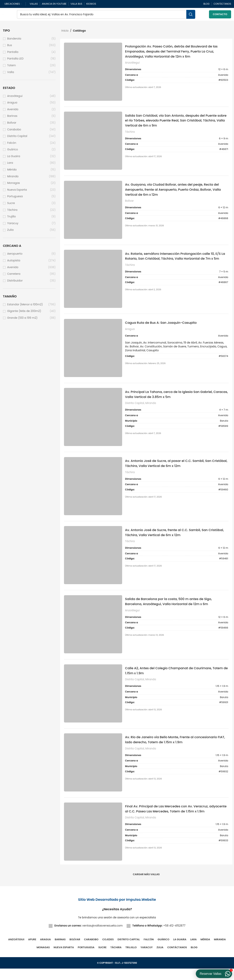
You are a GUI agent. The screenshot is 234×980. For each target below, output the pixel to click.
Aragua (12, 105)
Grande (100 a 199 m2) (22, 320)
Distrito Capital (17, 138)
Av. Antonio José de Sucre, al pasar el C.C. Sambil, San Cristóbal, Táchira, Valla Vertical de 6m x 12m (174, 470)
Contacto (220, 15)
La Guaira (14, 158)
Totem (12, 67)
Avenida (13, 111)
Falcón (12, 145)
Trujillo (12, 218)
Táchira (12, 212)
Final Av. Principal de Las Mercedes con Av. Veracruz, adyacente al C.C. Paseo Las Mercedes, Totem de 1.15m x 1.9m (176, 822)
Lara (10, 165)
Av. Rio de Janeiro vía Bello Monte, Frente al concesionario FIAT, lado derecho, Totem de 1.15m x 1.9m (176, 750)
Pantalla (13, 54)
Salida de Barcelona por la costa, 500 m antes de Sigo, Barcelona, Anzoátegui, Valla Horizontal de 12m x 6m (175, 610)
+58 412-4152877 (174, 937)
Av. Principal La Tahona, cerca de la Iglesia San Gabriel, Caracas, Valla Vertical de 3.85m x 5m (175, 400)
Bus (10, 47)
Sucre (11, 205)
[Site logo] (3, 15)
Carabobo (14, 131)
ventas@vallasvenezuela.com (102, 937)
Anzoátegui (15, 98)
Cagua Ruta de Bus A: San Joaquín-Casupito (166, 328)
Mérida (12, 172)
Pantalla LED (15, 61)
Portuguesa (15, 198)
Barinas (12, 118)
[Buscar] (106, 16)
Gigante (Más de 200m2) (24, 313)
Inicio (65, 33)
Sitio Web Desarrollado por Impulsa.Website (117, 911)
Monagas (14, 185)
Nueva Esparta (17, 192)
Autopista (14, 262)
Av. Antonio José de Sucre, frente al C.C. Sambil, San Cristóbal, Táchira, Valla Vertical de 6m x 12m (172, 540)
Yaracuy (13, 225)
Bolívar (12, 125)
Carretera (14, 276)
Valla (11, 74)
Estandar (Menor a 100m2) (25, 306)
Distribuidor (15, 283)
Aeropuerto (15, 256)
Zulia (10, 232)
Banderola (14, 40)
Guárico (13, 151)
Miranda (13, 178)
